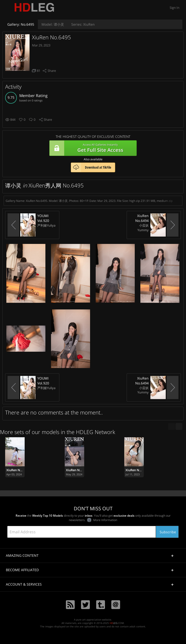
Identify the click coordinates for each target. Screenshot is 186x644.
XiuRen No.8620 (78, 470)
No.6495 (21, 24)
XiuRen (83, 24)
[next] (179, 426)
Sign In (175, 8)
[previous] (172, 426)
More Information (102, 520)
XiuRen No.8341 (18, 470)
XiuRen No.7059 (137, 470)
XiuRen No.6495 (52, 37)
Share (52, 71)
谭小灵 (53, 24)
